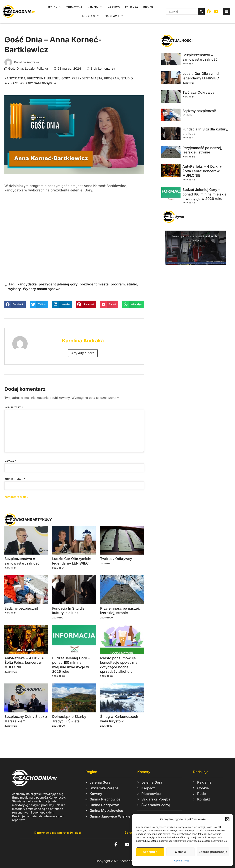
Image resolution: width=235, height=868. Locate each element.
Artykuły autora (83, 353)
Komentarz (14, 407)
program (112, 78)
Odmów (180, 852)
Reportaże (90, 16)
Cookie (178, 861)
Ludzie (30, 68)
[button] (227, 819)
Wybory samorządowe (39, 83)
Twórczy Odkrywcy (116, 559)
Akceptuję (150, 852)
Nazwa (10, 461)
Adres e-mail (15, 479)
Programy (114, 16)
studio (127, 78)
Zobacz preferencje (213, 852)
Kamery (95, 7)
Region (54, 7)
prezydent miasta (87, 78)
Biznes (148, 7)
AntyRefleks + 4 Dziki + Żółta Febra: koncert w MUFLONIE (24, 663)
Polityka (132, 7)
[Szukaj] (201, 11)
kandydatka (15, 78)
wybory (11, 83)
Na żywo (114, 7)
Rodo (187, 861)
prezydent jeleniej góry (49, 78)
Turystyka (74, 7)
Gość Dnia (16, 68)
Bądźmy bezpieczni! (21, 608)
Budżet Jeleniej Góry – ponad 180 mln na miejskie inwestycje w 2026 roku (204, 194)
